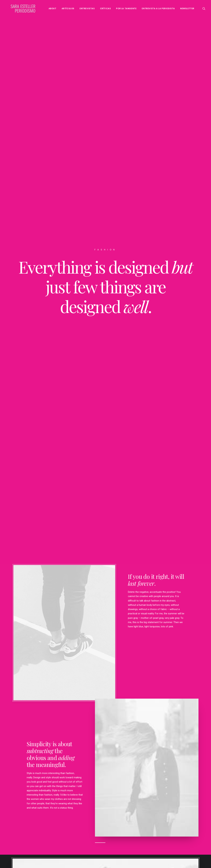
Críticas (105, 8)
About (53, 8)
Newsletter (187, 8)
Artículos (68, 8)
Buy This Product (105, 834)
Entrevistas (87, 8)
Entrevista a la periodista (158, 8)
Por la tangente (126, 8)
